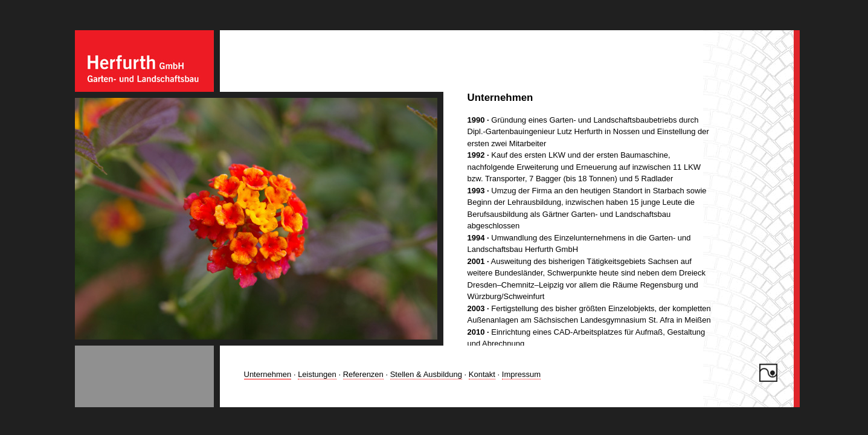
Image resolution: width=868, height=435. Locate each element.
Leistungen (317, 374)
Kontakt (482, 374)
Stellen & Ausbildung (426, 374)
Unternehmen (268, 374)
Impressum (521, 374)
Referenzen (363, 374)
